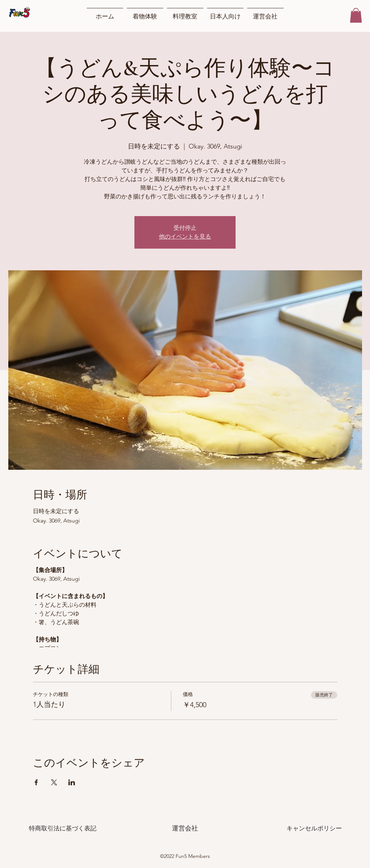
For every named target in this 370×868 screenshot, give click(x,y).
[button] (356, 15)
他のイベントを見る (185, 237)
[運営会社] (185, 828)
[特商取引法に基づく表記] (63, 828)
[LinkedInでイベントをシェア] (72, 782)
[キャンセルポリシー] (314, 828)
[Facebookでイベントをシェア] (36, 782)
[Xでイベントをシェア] (54, 782)
